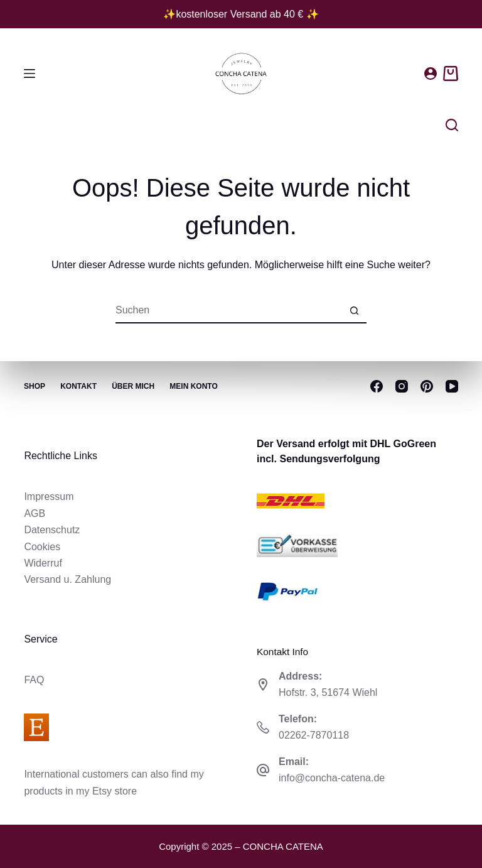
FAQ (34, 680)
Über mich (134, 386)
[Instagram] (402, 386)
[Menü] (29, 73)
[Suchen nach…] (228, 311)
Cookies (42, 547)
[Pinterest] (427, 386)
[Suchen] (452, 125)
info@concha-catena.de (332, 778)
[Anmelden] (431, 73)
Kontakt (79, 386)
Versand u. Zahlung (67, 579)
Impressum (49, 496)
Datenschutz (52, 530)
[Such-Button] (354, 311)
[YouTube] (452, 386)
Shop (35, 386)
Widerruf (43, 563)
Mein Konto (195, 386)
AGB (35, 513)
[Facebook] (377, 386)
